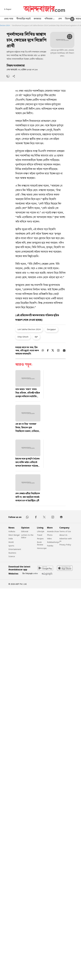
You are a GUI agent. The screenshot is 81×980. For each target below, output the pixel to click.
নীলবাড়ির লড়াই (23, 19)
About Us (63, 535)
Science (12, 556)
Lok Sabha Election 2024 (29, 329)
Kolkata (12, 531)
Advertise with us (66, 540)
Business (12, 553)
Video (49, 539)
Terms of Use (65, 531)
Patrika (50, 546)
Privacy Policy (65, 545)
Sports (11, 546)
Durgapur (51, 329)
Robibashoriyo (53, 542)
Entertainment (15, 549)
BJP (36, 337)
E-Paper (8, 9)
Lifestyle (41, 531)
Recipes (40, 539)
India (11, 539)
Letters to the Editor (27, 536)
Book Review (40, 543)
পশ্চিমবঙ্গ (50, 19)
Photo (50, 535)
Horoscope (42, 548)
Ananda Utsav (53, 531)
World (11, 542)
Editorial (25, 531)
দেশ (60, 19)
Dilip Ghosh (23, 337)
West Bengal (14, 535)
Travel (40, 535)
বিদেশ (68, 19)
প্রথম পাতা (9, 19)
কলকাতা (37, 19)
